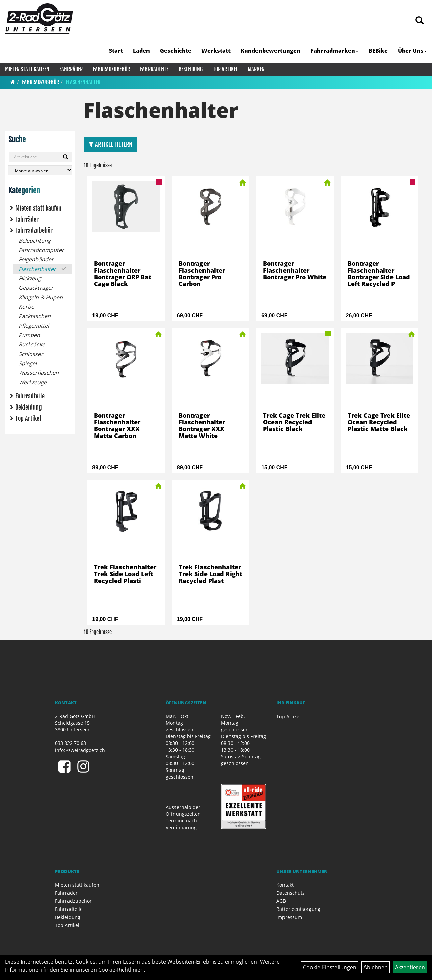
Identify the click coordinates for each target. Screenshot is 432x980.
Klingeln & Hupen (41, 297)
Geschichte (176, 51)
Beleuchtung (35, 241)
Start (116, 51)
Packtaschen (35, 316)
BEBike (378, 51)
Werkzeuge (33, 382)
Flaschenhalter (83, 82)
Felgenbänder (36, 259)
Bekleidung (191, 69)
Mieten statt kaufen (27, 69)
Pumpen (29, 335)
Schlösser (31, 354)
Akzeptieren (410, 967)
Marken (256, 69)
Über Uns (412, 51)
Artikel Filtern (111, 144)
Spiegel (28, 363)
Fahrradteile (154, 69)
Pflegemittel (34, 326)
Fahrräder (71, 69)
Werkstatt (216, 51)
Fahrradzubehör (111, 69)
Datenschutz (291, 893)
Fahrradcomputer (41, 250)
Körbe (26, 307)
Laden (141, 51)
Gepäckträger (36, 288)
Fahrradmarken (334, 51)
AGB (281, 901)
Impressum (289, 917)
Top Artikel (225, 69)
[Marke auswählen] (40, 170)
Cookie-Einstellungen (330, 967)
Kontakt (285, 885)
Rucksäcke (32, 344)
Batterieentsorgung (298, 909)
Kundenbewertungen (271, 51)
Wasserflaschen (39, 373)
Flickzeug (30, 278)
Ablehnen (376, 967)
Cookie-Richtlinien (121, 970)
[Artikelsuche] (420, 21)
